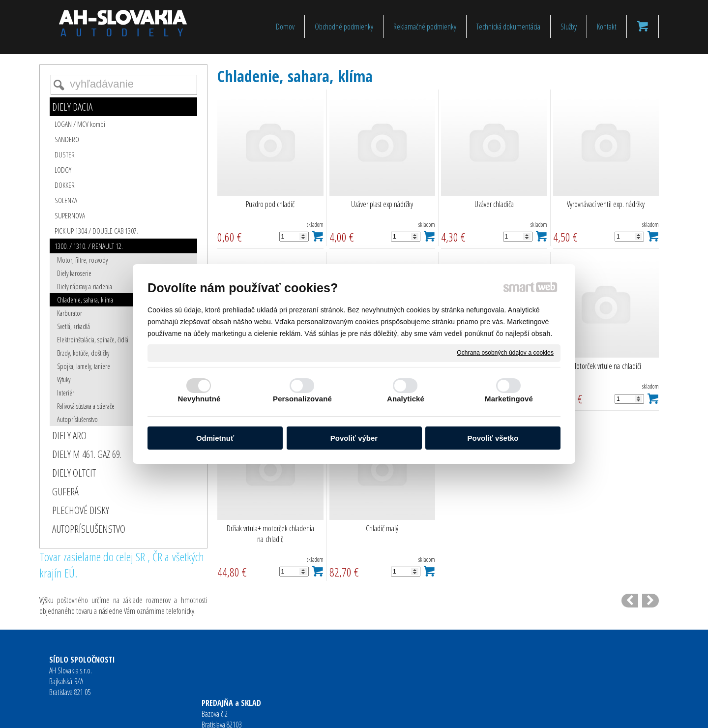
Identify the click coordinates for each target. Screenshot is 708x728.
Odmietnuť (215, 438)
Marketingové (509, 399)
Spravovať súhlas (506, 714)
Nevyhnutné (199, 399)
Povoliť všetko (493, 438)
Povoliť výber (354, 438)
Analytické (406, 399)
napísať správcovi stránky (338, 714)
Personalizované (302, 399)
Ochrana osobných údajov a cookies (505, 353)
